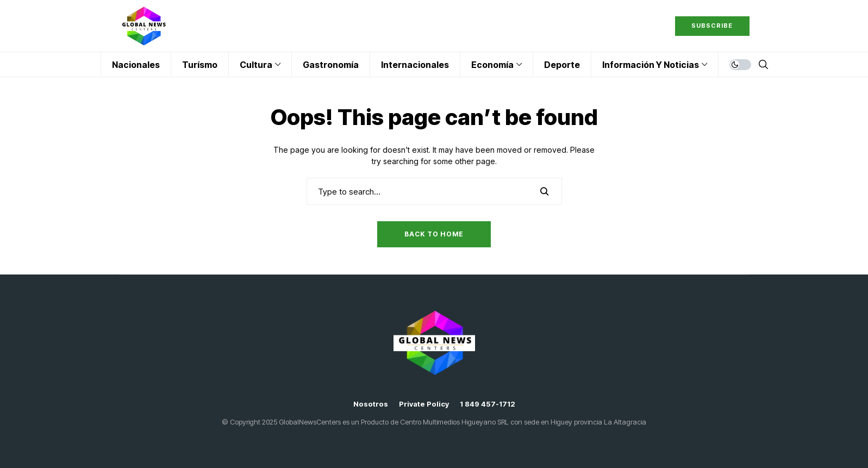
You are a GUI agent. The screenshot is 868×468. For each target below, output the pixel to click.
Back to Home (434, 234)
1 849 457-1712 (488, 404)
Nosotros (371, 404)
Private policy (424, 404)
